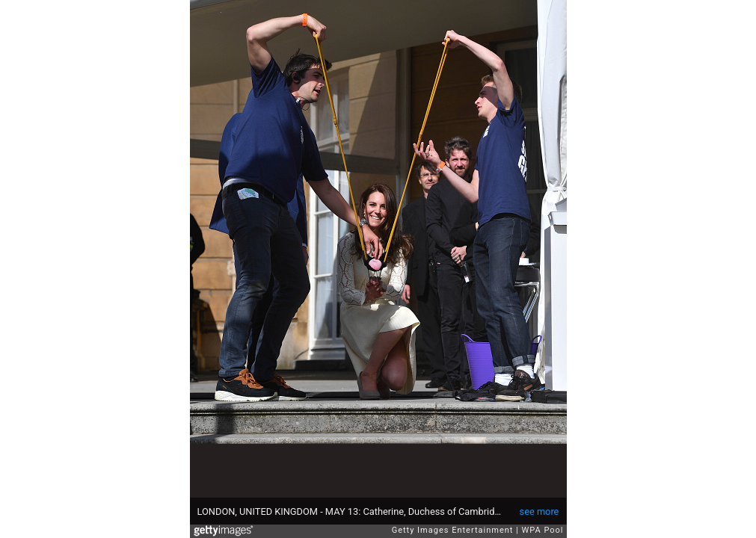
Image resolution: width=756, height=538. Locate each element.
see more (540, 511)
